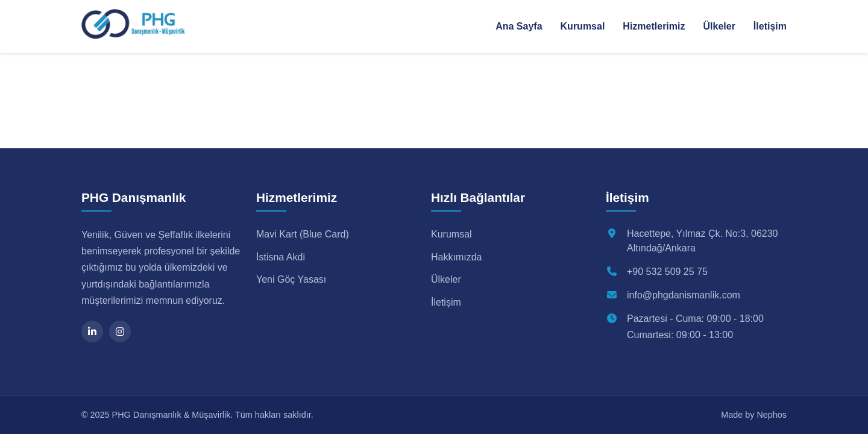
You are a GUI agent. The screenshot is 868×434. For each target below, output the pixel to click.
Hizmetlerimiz (654, 26)
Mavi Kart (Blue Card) (303, 234)
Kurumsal (583, 26)
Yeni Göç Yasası (291, 279)
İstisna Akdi (281, 257)
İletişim (770, 26)
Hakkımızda (456, 257)
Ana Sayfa (519, 26)
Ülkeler (719, 26)
